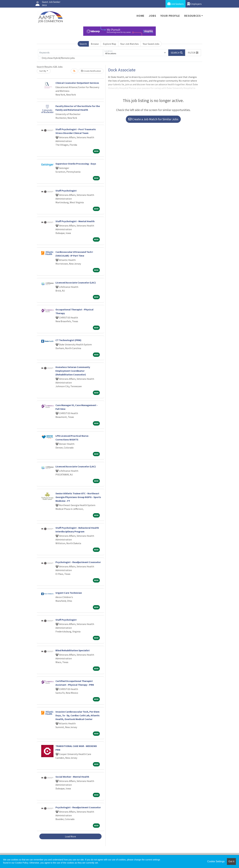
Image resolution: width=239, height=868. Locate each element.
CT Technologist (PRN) (68, 340)
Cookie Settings (216, 861)
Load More (70, 836)
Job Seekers (176, 4)
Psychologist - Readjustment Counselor (78, 562)
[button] (193, 53)
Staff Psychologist (66, 191)
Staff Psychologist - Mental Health (75, 221)
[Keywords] (71, 53)
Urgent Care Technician (69, 593)
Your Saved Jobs (151, 44)
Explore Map (110, 44)
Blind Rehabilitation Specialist (73, 650)
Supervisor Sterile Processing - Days (76, 164)
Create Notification (91, 71)
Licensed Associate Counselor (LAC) (76, 283)
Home (141, 16)
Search (83, 44)
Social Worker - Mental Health (72, 777)
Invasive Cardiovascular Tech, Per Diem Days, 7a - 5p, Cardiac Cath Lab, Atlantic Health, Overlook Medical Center (78, 715)
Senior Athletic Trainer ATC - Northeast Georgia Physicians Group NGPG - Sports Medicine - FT (78, 497)
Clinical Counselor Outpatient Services (77, 83)
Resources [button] (192, 16)
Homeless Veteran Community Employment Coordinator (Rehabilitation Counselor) (73, 371)
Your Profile (170, 16)
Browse (95, 44)
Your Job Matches (129, 44)
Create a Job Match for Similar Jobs (153, 119)
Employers (195, 4)
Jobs (152, 16)
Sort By (43, 71)
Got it (231, 861)
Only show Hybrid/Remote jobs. (58, 58)
